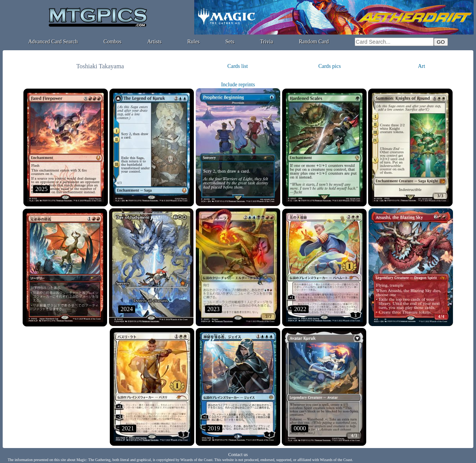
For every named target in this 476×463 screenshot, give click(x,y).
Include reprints (238, 85)
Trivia (267, 42)
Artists (154, 42)
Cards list (237, 66)
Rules (193, 42)
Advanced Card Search (53, 42)
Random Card (314, 42)
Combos (113, 42)
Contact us (238, 455)
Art (422, 66)
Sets (230, 42)
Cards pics (330, 66)
